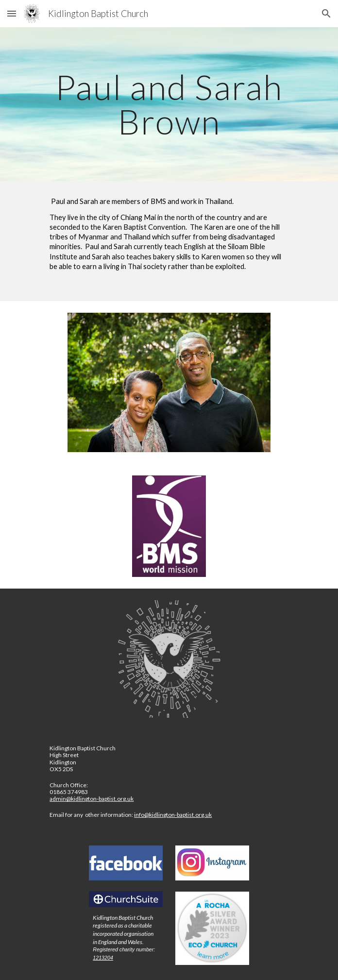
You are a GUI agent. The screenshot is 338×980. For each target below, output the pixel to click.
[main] (169, 104)
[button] (12, 13)
